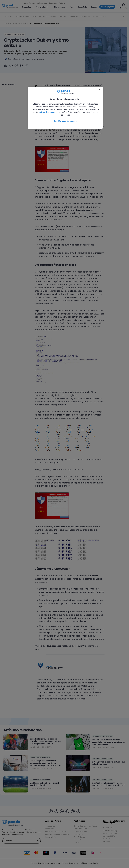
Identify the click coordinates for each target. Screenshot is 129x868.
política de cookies (47, 112)
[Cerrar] (99, 90)
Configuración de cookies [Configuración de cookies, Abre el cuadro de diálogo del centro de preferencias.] (65, 121)
